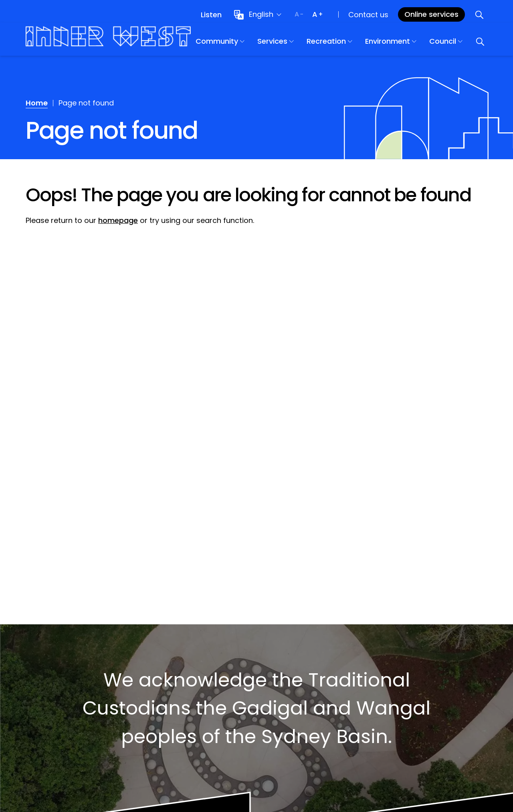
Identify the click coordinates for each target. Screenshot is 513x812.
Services (297, 44)
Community (242, 44)
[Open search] (479, 14)
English (261, 14)
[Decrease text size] (299, 14)
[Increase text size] (317, 14)
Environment (412, 44)
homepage (118, 220)
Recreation (351, 44)
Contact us (368, 15)
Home (37, 103)
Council (468, 44)
